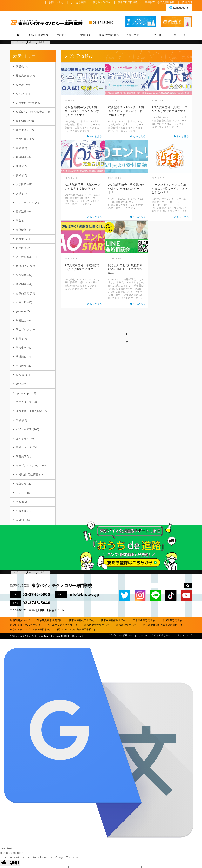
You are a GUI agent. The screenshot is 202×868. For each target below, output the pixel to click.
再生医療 (21, 248)
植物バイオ (23, 266)
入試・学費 (133, 35)
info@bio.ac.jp (84, 594)
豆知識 (20, 375)
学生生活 (21, 130)
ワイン (20, 94)
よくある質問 (78, 2)
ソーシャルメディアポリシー (155, 635)
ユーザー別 (180, 35)
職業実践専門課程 (128, 2)
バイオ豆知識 (24, 429)
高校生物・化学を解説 (29, 411)
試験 (19, 420)
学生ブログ (23, 329)
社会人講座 (23, 76)
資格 (19, 175)
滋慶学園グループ (20, 620)
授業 (19, 339)
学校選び (21, 366)
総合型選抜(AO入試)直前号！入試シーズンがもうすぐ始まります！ (82, 111)
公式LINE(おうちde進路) (31, 112)
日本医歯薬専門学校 (144, 620)
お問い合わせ (56, 2)
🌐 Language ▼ (179, 8)
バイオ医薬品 (24, 257)
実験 (19, 148)
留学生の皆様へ (102, 2)
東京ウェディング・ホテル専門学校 (30, 630)
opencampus (24, 393)
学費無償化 (23, 456)
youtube (21, 311)
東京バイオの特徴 (38, 35)
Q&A (19, 384)
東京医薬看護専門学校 (97, 625)
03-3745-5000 (103, 22)
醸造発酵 (21, 275)
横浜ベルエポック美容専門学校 (74, 630)
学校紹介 (62, 35)
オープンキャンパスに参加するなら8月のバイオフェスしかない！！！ (170, 189)
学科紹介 (85, 35)
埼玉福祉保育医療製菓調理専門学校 (163, 625)
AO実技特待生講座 (27, 475)
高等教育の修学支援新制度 (160, 2)
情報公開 (187, 2)
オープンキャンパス (28, 466)
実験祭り (21, 484)
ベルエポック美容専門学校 (62, 625)
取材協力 (21, 320)
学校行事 (21, 139)
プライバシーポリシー (120, 635)
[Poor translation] (14, 863)
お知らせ (21, 438)
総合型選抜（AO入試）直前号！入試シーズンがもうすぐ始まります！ (126, 111)
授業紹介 (21, 121)
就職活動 (21, 357)
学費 (19, 221)
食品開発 (21, 284)
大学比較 (21, 184)
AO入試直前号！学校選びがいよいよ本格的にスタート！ (126, 189)
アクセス (156, 35)
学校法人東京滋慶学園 (49, 620)
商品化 (20, 66)
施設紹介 (21, 157)
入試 (19, 193)
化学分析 (21, 302)
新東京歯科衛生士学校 (113, 620)
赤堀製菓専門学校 (172, 620)
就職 (19, 166)
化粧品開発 (23, 293)
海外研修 (21, 230)
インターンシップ (27, 203)
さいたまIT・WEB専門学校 (25, 625)
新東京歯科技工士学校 (81, 620)
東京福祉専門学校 (126, 625)
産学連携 (21, 212)
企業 (19, 502)
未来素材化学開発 (27, 103)
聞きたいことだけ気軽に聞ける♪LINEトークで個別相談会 (125, 269)
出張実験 (21, 511)
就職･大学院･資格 (109, 35)
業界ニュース (24, 447)
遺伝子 (20, 239)
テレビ (20, 493)
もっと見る (96, 136)
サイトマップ (185, 635)
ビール (20, 85)
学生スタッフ (24, 402)
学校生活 (21, 348)
